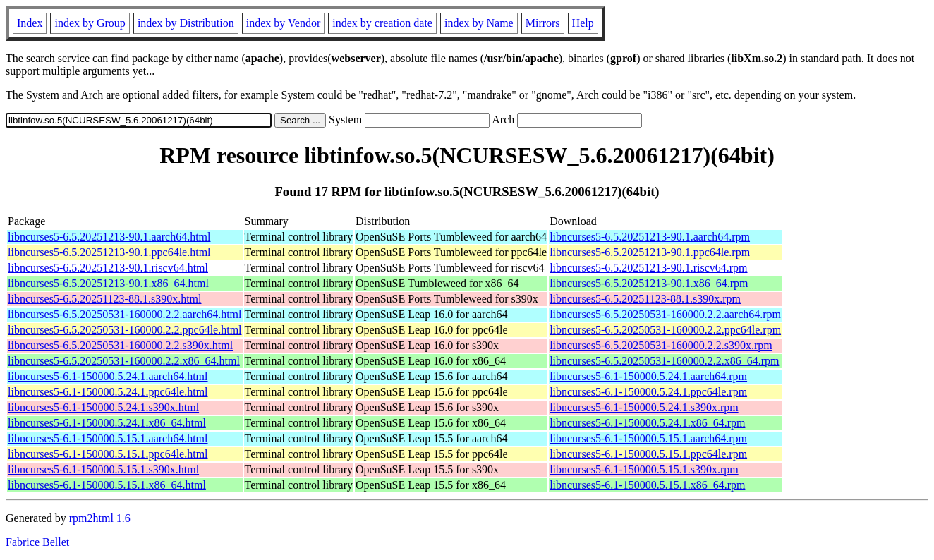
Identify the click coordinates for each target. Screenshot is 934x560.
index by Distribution (186, 23)
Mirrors (543, 23)
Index (30, 23)
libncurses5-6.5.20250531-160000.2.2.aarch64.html (125, 314)
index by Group (90, 23)
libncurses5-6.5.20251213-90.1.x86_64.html (108, 283)
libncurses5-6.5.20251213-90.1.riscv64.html (108, 268)
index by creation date (382, 23)
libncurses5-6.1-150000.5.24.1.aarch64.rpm (648, 376)
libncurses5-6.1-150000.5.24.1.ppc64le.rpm (648, 392)
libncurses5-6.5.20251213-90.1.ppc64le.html (109, 252)
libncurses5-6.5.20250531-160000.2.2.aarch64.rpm (665, 314)
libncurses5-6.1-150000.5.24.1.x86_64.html (107, 423)
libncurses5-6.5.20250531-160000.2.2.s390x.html (120, 345)
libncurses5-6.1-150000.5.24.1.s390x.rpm (644, 407)
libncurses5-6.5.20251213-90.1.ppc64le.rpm (650, 252)
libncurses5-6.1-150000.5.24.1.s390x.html (103, 407)
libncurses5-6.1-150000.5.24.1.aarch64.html (108, 376)
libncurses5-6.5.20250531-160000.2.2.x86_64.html (124, 361)
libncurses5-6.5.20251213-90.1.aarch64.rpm (650, 237)
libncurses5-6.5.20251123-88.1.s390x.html (105, 299)
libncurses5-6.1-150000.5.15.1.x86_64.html (107, 485)
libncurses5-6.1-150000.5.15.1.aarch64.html (108, 438)
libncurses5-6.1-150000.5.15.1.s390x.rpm (644, 469)
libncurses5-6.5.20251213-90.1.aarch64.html (109, 237)
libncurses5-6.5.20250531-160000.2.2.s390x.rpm (661, 345)
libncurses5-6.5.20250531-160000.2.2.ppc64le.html (125, 330)
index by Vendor (283, 23)
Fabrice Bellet (37, 542)
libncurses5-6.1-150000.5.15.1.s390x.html (103, 469)
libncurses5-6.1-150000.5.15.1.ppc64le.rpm (648, 454)
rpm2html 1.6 (100, 518)
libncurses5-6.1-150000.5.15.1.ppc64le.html (108, 454)
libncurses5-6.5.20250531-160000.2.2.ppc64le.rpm (665, 330)
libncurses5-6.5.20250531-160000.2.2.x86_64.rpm (664, 361)
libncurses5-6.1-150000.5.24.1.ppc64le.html (108, 392)
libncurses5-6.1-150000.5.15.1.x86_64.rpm (647, 485)
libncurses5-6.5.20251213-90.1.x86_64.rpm (649, 283)
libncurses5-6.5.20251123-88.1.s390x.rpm (645, 299)
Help (583, 23)
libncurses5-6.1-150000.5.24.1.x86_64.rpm (647, 423)
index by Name (479, 23)
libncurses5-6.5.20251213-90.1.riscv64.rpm (648, 268)
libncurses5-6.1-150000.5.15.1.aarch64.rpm (648, 438)
